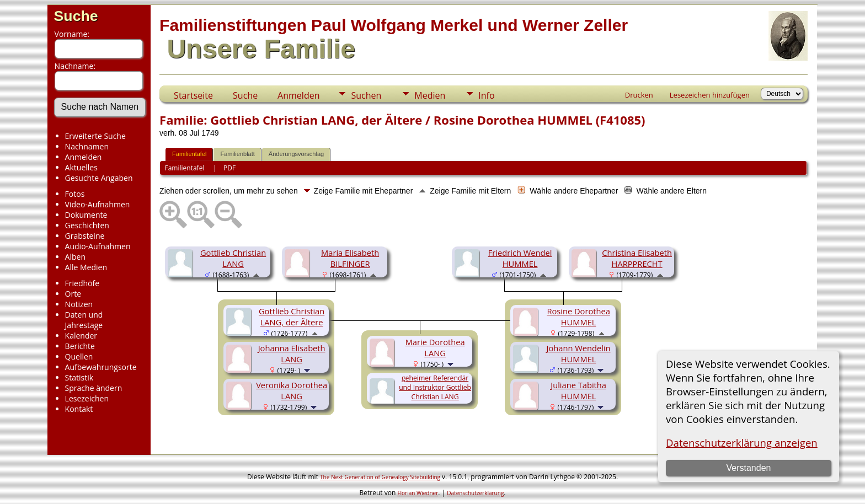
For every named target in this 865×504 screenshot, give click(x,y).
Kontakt (79, 409)
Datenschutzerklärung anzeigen (742, 443)
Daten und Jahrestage (84, 320)
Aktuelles (81, 167)
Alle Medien (86, 267)
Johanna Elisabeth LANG (292, 353)
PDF (229, 168)
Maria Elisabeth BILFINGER (350, 258)
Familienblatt (237, 154)
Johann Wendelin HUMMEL (579, 353)
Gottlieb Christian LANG (233, 258)
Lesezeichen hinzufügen (710, 95)
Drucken (639, 95)
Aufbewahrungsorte (101, 367)
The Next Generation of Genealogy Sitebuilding (380, 477)
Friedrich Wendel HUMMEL (520, 258)
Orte (73, 294)
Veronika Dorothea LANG (292, 390)
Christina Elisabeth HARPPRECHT (637, 258)
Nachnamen (87, 146)
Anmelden (84, 157)
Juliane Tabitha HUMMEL (578, 390)
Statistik (79, 377)
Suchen (366, 95)
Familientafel (189, 154)
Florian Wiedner (418, 493)
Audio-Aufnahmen (98, 246)
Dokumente (86, 215)
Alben (75, 257)
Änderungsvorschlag (296, 154)
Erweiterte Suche (95, 136)
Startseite (193, 95)
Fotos (75, 194)
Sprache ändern (94, 388)
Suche (76, 16)
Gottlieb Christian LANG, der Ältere (292, 317)
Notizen (79, 304)
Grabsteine (85, 236)
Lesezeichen (87, 398)
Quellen (79, 356)
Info (486, 95)
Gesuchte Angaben (99, 178)
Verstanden (748, 468)
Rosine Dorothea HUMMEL (578, 317)
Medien (430, 95)
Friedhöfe (82, 283)
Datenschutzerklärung (475, 493)
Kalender (81, 336)
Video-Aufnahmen (98, 204)
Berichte (80, 346)
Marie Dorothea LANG (435, 347)
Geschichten (87, 225)
